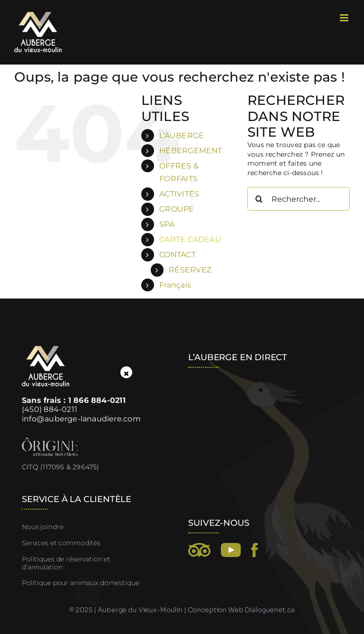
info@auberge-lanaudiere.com (81, 419)
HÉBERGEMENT (191, 151)
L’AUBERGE (182, 135)
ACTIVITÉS (179, 194)
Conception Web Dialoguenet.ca (241, 610)
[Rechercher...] (299, 199)
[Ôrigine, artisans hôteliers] (50, 441)
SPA (167, 224)
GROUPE (177, 209)
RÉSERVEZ (190, 270)
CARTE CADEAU (190, 239)
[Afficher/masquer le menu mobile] (345, 18)
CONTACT (177, 255)
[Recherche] (259, 199)
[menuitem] (196, 285)
